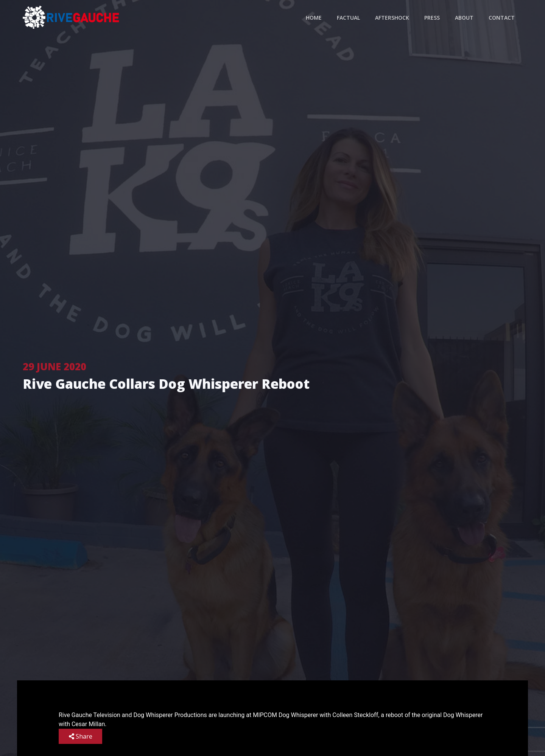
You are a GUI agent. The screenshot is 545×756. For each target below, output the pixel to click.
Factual (348, 18)
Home (314, 18)
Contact (502, 18)
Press (432, 18)
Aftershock (392, 18)
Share (81, 736)
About (464, 18)
